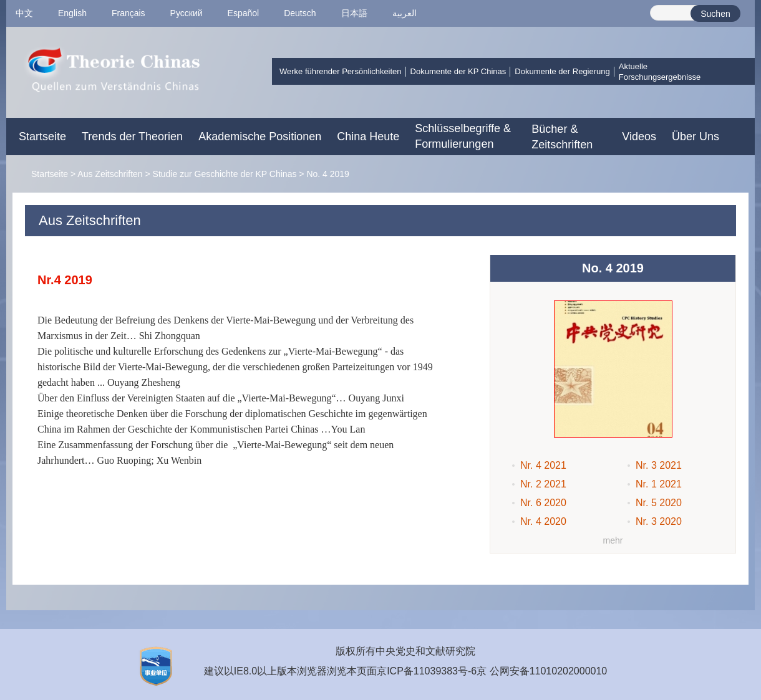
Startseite (42, 137)
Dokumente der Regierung (562, 71)
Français (128, 13)
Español (244, 13)
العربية (405, 13)
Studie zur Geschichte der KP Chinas (225, 174)
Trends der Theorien (132, 137)
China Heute (368, 137)
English (72, 13)
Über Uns (696, 137)
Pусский (187, 13)
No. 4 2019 (328, 174)
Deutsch (300, 13)
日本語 (354, 13)
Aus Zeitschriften (110, 174)
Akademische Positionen (260, 137)
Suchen (715, 14)
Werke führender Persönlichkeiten (341, 71)
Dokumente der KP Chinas (458, 71)
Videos (639, 137)
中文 (24, 13)
